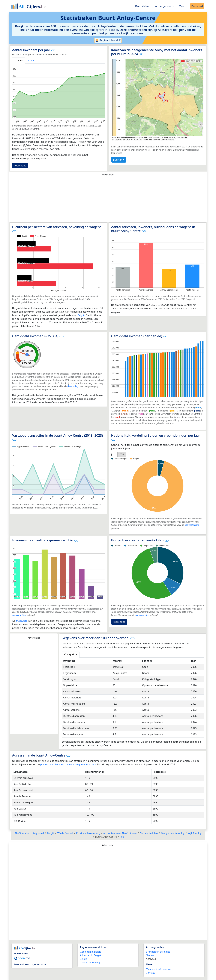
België (81, 315)
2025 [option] (121, 454)
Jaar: (114, 454)
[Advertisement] (108, 200)
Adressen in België (90, 955)
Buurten (118, 160)
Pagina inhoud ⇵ (108, 40)
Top (122, 837)
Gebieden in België (91, 952)
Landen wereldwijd (91, 962)
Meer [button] (182, 6)
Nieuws (150, 955)
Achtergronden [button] (164, 6)
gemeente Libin (192, 525)
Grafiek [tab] (19, 60)
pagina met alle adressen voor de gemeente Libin (68, 764)
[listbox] (122, 454)
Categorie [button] (70, 654)
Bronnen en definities (158, 952)
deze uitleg (73, 386)
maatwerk (22, 621)
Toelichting (20, 166)
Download (197, 6)
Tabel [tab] (31, 60)
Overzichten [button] (142, 6)
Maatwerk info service (158, 969)
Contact (150, 973)
